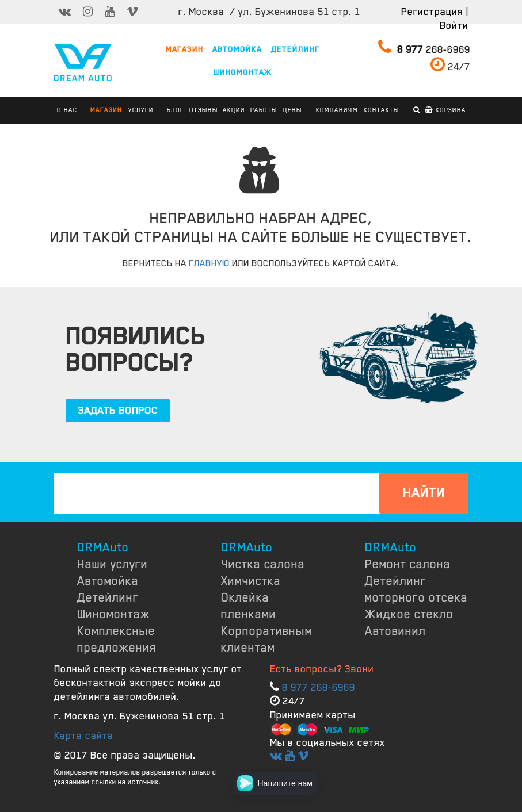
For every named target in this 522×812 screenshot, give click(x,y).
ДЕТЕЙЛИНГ (295, 49)
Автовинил (395, 631)
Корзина (445, 110)
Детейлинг (108, 597)
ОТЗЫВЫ (204, 110)
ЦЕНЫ (293, 110)
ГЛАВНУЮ (209, 263)
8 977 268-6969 (319, 687)
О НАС (67, 110)
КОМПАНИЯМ (337, 110)
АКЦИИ (234, 110)
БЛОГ (176, 110)
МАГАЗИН (184, 49)
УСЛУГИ (141, 110)
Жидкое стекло (409, 614)
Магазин (106, 110)
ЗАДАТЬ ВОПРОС (118, 411)
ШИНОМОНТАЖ (243, 72)
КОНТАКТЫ (382, 110)
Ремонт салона (408, 564)
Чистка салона (263, 564)
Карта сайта (84, 736)
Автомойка (108, 581)
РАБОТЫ (264, 110)
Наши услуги (113, 564)
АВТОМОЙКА (237, 49)
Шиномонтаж (114, 614)
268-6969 (424, 47)
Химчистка (251, 581)
